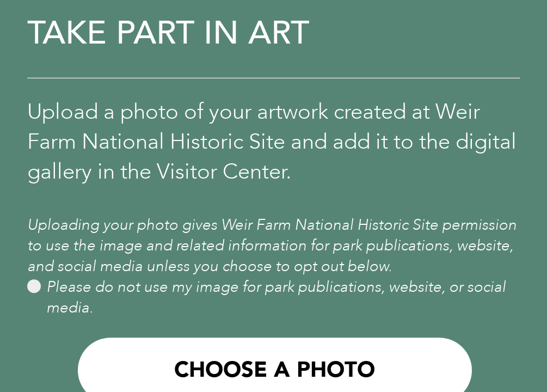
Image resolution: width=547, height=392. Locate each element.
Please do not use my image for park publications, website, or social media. (266, 297)
